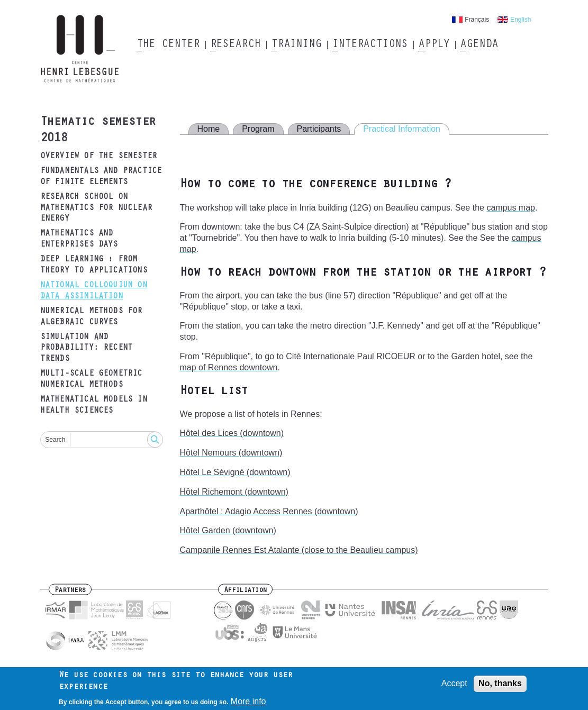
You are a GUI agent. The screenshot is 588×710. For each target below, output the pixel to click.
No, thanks (500, 686)
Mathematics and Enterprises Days (79, 239)
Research (235, 45)
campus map (511, 208)
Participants (319, 129)
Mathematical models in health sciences (94, 406)
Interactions (370, 45)
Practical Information (402, 129)
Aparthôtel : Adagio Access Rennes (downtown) (269, 511)
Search (55, 440)
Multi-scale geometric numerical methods (91, 380)
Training (296, 45)
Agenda (479, 45)
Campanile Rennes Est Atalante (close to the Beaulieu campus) (299, 550)
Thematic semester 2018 (98, 131)
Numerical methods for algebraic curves (91, 317)
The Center (168, 45)
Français (477, 20)
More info (248, 704)
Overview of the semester (99, 157)
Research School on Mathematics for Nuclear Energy (96, 208)
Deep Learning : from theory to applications (94, 265)
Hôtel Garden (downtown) (228, 530)
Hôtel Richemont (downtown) (234, 492)
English (521, 20)
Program (258, 129)
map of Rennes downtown (229, 367)
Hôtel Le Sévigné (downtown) (235, 472)
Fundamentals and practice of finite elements (101, 177)
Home (209, 129)
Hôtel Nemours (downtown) (231, 453)
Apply (434, 45)
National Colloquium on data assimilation (94, 291)
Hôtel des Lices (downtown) (232, 433)
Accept (454, 686)
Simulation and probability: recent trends (87, 349)
